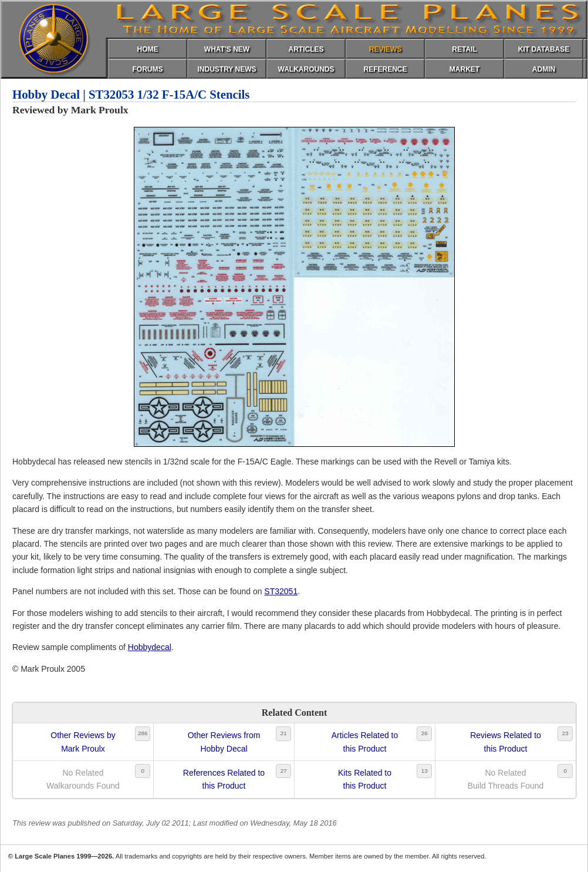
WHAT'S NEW (227, 49)
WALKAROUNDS (306, 69)
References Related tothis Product (224, 779)
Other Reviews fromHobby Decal (224, 742)
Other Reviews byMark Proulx (83, 742)
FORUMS (148, 69)
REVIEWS (385, 49)
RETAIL (464, 49)
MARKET (464, 69)
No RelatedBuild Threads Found (506, 779)
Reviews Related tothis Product (506, 742)
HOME (148, 49)
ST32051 (281, 591)
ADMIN (544, 69)
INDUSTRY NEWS (227, 69)
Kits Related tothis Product (365, 779)
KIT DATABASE (544, 49)
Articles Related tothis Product (365, 742)
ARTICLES (306, 49)
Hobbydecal (150, 647)
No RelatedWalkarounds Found (83, 779)
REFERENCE (385, 69)
